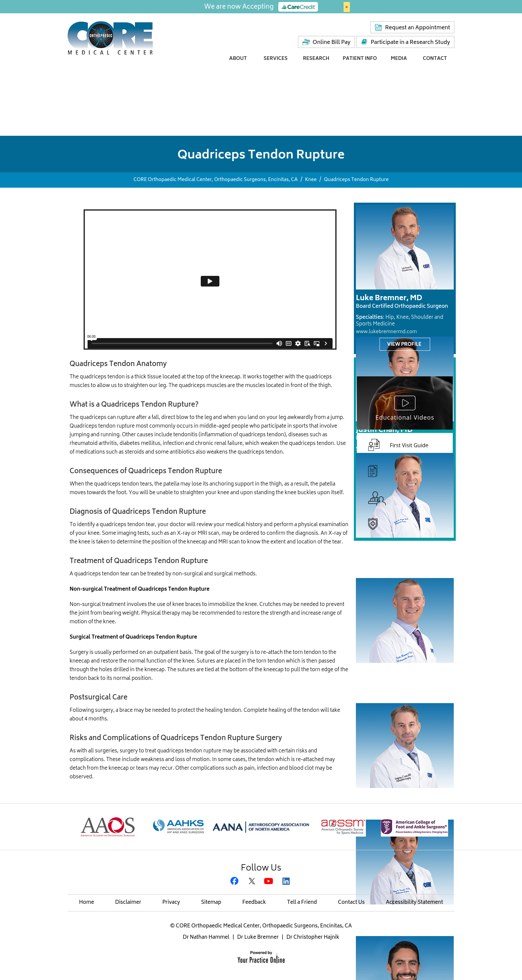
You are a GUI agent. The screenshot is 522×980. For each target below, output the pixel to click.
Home (86, 903)
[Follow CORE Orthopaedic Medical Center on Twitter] (253, 882)
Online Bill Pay (332, 43)
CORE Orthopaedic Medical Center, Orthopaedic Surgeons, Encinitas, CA (216, 180)
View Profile (404, 345)
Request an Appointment (418, 28)
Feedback (254, 903)
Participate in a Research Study (410, 43)
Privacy (171, 903)
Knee (311, 180)
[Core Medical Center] (110, 38)
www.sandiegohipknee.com (387, 574)
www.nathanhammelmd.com (389, 699)
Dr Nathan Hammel (206, 938)
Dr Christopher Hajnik (313, 938)
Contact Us (351, 903)
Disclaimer (128, 903)
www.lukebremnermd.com (386, 332)
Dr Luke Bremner (258, 938)
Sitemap (211, 903)
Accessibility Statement (414, 903)
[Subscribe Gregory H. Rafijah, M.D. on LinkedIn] (286, 882)
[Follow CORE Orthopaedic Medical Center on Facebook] (236, 882)
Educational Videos (405, 417)
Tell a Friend (302, 903)
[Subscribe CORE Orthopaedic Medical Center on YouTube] (269, 882)
